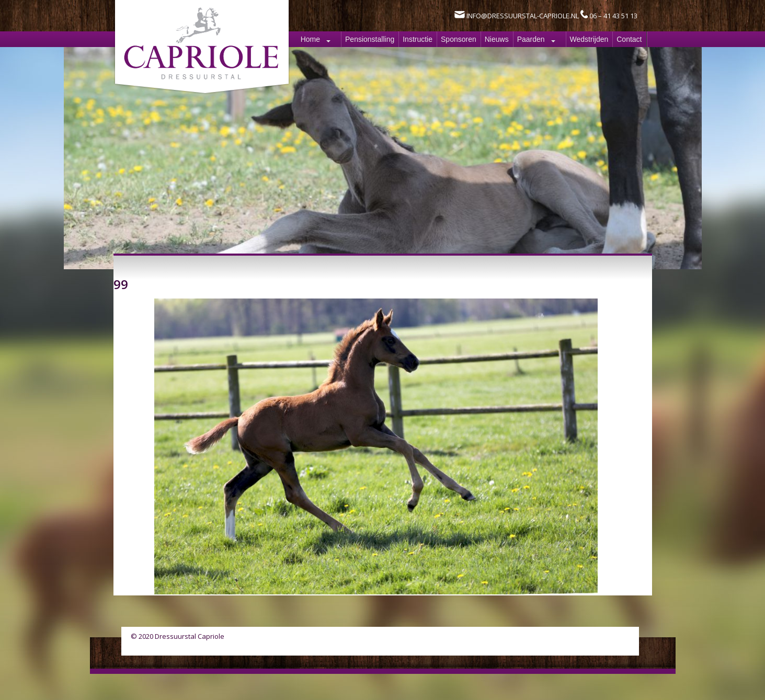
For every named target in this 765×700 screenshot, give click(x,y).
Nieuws (497, 39)
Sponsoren (459, 39)
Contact (629, 39)
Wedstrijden (589, 39)
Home (310, 39)
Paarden (531, 39)
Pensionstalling (370, 39)
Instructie (418, 39)
